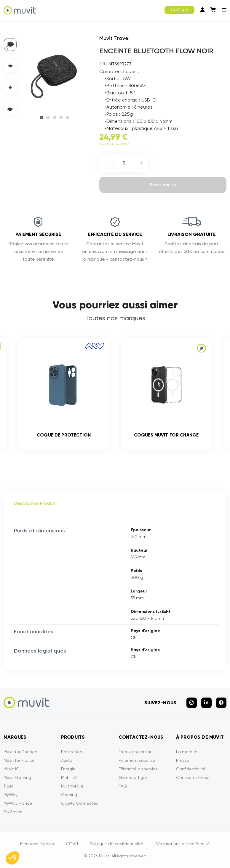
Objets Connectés (80, 803)
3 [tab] (55, 117)
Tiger (8, 786)
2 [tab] (48, 117)
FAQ (123, 786)
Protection (72, 752)
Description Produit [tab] (35, 503)
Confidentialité (191, 769)
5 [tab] (68, 117)
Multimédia (72, 786)
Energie (68, 769)
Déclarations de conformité (183, 844)
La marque (187, 752)
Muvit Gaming (17, 777)
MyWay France (18, 803)
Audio (67, 760)
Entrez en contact (136, 752)
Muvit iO (12, 769)
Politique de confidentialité (117, 844)
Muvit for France (19, 760)
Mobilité (69, 777)
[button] (12, 858)
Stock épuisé (163, 185)
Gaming (69, 795)
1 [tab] (41, 117)
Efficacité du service (138, 769)
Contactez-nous (193, 777)
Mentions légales (37, 844)
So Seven (13, 812)
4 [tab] (61, 117)
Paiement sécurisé (137, 760)
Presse (183, 760)
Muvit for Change (20, 752)
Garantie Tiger (133, 777)
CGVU (72, 844)
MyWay (11, 795)
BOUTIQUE (179, 10)
